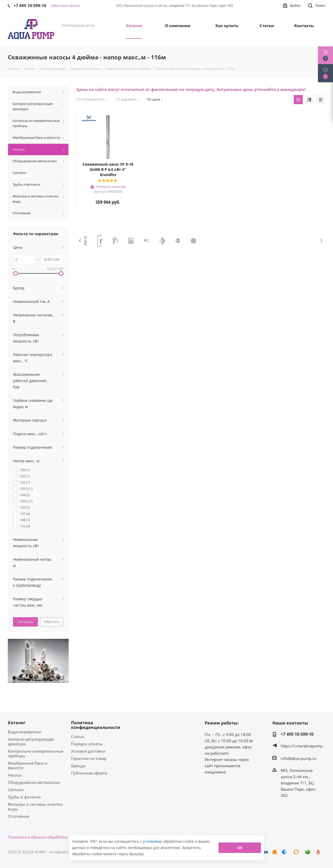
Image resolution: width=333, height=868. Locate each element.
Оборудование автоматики (34, 782)
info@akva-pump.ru (299, 758)
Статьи (78, 736)
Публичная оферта (89, 773)
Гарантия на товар (89, 758)
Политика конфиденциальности (96, 725)
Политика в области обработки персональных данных (60, 837)
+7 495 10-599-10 (297, 734)
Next (321, 241)
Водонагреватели (25, 732)
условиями (153, 841)
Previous (80, 241)
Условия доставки (88, 751)
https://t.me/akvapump (302, 746)
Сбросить (52, 622)
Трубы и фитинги (24, 797)
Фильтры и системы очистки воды (35, 807)
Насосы (15, 775)
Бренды (78, 766)
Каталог (17, 723)
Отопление (18, 816)
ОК (240, 848)
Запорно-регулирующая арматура (31, 741)
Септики (16, 790)
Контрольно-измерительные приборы (36, 753)
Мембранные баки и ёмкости (28, 765)
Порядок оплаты (87, 744)
